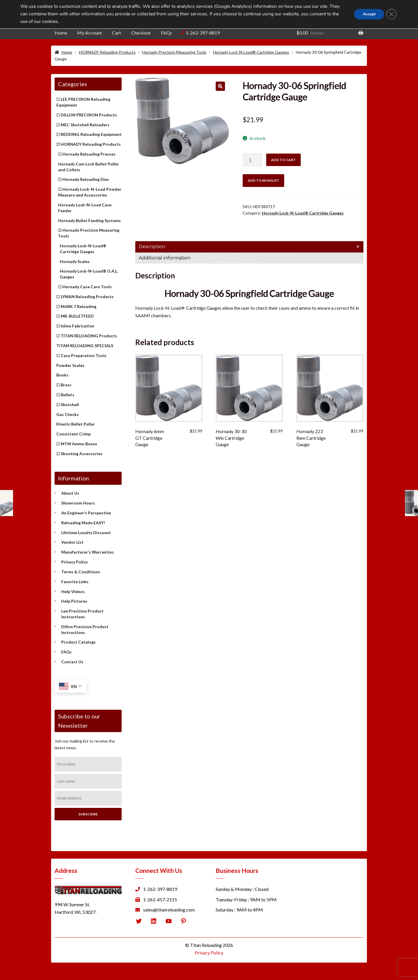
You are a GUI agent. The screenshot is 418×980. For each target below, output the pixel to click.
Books (62, 375)
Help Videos (73, 591)
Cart (117, 33)
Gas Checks (67, 414)
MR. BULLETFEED (77, 316)
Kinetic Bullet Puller (76, 424)
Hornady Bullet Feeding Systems (89, 220)
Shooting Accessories (82, 454)
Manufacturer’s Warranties (88, 552)
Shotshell (70, 405)
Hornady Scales (75, 261)
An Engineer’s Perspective (86, 513)
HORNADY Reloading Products (107, 52)
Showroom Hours (78, 503)
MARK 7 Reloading (79, 306)
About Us (70, 493)
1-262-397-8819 (203, 33)
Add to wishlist (263, 180)
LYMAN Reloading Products (87, 297)
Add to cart (283, 160)
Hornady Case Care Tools (87, 287)
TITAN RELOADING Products (89, 336)
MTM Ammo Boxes (79, 444)
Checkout (141, 33)
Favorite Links (75, 582)
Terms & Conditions (81, 572)
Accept (369, 14)
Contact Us (72, 662)
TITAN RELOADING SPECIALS (85, 346)
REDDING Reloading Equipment (91, 134)
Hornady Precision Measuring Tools (174, 52)
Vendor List (72, 542)
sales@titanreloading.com (169, 910)
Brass (66, 385)
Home (61, 33)
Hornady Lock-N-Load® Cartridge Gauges (251, 52)
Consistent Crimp (73, 434)
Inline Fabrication (78, 326)
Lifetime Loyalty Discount (86, 533)
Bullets (67, 395)
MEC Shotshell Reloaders (85, 125)
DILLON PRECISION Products (89, 115)
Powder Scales (70, 365)
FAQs (166, 33)
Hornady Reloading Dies (86, 179)
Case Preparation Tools (84, 355)
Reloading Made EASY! (83, 523)
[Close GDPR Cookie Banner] (391, 14)
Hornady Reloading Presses (89, 154)
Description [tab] (152, 247)
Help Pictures (74, 601)
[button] (220, 86)
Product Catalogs (79, 642)
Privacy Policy (74, 562)
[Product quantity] (253, 160)
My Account (90, 33)
